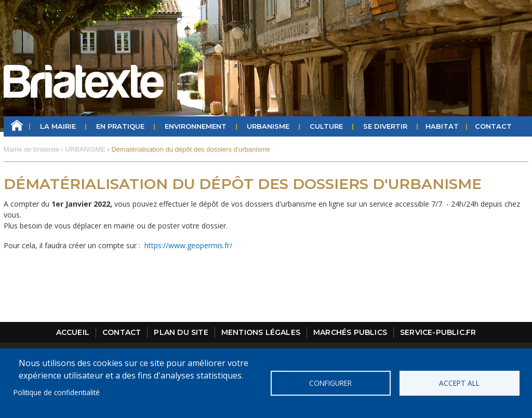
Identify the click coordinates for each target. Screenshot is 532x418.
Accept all (459, 383)
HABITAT (442, 126)
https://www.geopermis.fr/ (188, 245)
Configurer (330, 383)
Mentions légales (261, 332)
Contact (493, 126)
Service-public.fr (438, 332)
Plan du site (181, 332)
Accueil (17, 126)
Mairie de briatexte (31, 149)
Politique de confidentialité (57, 392)
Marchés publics (350, 332)
